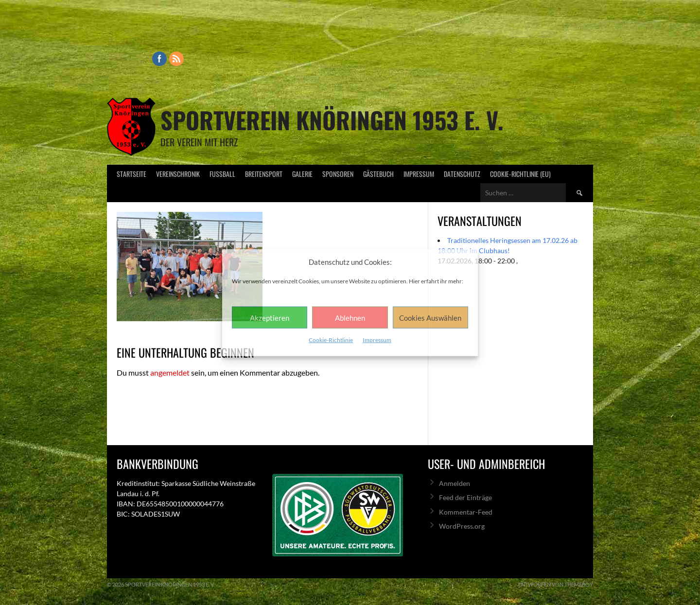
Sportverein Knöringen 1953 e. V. (332, 120)
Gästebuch (378, 174)
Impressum (377, 340)
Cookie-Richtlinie (331, 340)
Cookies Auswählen (430, 317)
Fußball (222, 174)
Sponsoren (338, 174)
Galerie (302, 174)
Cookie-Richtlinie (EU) (520, 174)
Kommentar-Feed (466, 512)
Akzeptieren (270, 317)
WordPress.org (462, 526)
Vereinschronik (178, 174)
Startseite (131, 174)
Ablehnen (350, 317)
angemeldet (170, 372)
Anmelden (455, 483)
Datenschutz (462, 174)
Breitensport (264, 174)
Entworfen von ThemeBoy (556, 584)
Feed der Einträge (465, 497)
